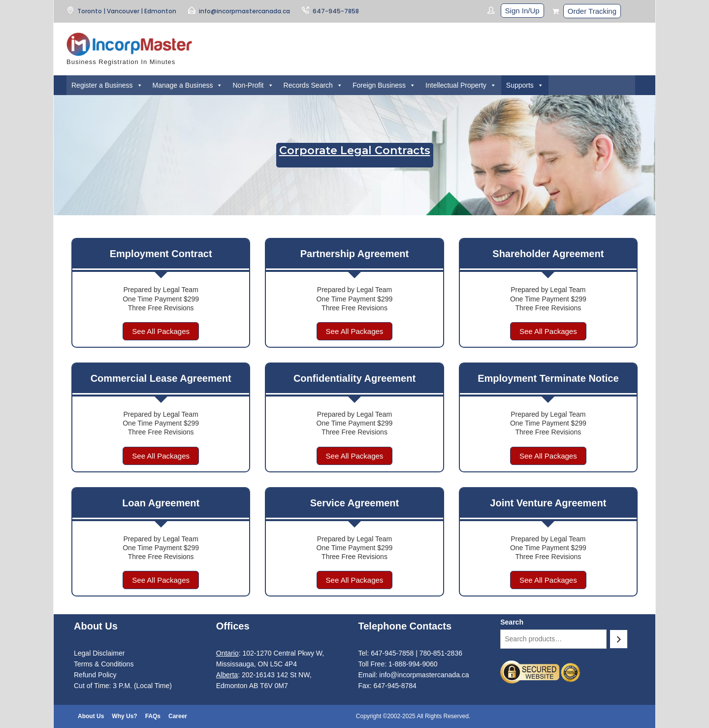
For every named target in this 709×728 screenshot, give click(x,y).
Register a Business (107, 85)
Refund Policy (95, 675)
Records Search (313, 85)
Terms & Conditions (104, 664)
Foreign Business (384, 85)
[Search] (619, 639)
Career (178, 716)
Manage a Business (188, 85)
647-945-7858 (336, 11)
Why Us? (124, 716)
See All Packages (161, 331)
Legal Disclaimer (99, 653)
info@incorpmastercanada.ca (244, 11)
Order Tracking (592, 11)
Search (512, 622)
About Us (91, 716)
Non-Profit (253, 85)
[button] (139, 85)
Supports (525, 85)
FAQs (153, 716)
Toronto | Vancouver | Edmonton (127, 11)
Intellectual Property (461, 85)
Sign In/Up (522, 11)
